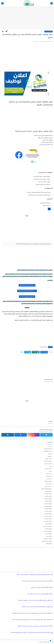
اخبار (50, 446)
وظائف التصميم (48, 496)
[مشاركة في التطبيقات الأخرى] (22, 352)
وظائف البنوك (48, 491)
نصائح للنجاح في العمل (46, 489)
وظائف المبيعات (48, 514)
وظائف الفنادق (48, 511)
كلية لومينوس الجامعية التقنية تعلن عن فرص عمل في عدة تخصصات (37, 607)
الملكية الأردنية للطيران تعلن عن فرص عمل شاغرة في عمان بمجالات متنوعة (35, 626)
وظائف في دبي (48, 534)
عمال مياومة (49, 474)
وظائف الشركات (48, 509)
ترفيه (50, 466)
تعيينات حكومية (48, 469)
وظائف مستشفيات (47, 539)
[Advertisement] (27, 18)
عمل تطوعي (49, 476)
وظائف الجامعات (48, 499)
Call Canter (49, 544)
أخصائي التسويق (48, 449)
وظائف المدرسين (48, 516)
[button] (44, 352)
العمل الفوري (48, 459)
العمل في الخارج (48, 461)
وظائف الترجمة (48, 494)
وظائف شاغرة (48, 529)
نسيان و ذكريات (48, 486)
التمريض (50, 454)
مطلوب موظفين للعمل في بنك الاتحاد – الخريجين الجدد (40, 594)
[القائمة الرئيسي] (52, 3)
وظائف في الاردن (48, 31)
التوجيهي (49, 456)
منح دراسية (49, 484)
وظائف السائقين (48, 504)
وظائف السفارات (48, 506)
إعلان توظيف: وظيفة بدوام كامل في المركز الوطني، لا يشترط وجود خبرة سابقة (35, 575)
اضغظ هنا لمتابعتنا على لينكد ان (27, 297)
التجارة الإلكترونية (48, 451)
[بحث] (2, 3)
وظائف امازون (48, 524)
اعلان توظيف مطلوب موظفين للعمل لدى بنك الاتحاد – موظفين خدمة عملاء (35, 600)
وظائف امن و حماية (47, 526)
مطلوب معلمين (48, 481)
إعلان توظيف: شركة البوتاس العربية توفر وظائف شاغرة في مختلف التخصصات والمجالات (32, 613)
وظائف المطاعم (48, 519)
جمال (50, 471)
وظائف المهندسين (47, 521)
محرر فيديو (49, 479)
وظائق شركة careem (47, 541)
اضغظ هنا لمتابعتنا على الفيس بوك (27, 291)
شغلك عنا (40, 642)
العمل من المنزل (48, 464)
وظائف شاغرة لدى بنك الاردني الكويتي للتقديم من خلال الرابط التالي (37, 581)
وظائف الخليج (48, 501)
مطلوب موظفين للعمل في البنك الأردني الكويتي (42, 588)
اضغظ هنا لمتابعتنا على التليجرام (27, 285)
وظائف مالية (49, 536)
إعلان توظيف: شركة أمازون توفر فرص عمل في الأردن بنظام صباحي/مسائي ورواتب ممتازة (32, 620)
